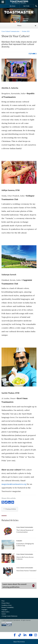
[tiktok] (31, 54)
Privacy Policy (5, 603)
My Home (12, 6)
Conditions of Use (6, 605)
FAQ (3, 601)
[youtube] (34, 54)
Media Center (5, 612)
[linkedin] (32, 54)
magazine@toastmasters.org (14, 484)
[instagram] (36, 54)
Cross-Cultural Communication (10, 31)
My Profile (26, 6)
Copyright (4, 610)
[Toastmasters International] (19, 2)
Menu (19, 25)
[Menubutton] (3, 2)
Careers (4, 614)
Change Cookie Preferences (10, 616)
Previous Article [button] (10, 509)
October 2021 (26, 31)
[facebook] (29, 54)
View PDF (25, 20)
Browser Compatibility (7, 607)
